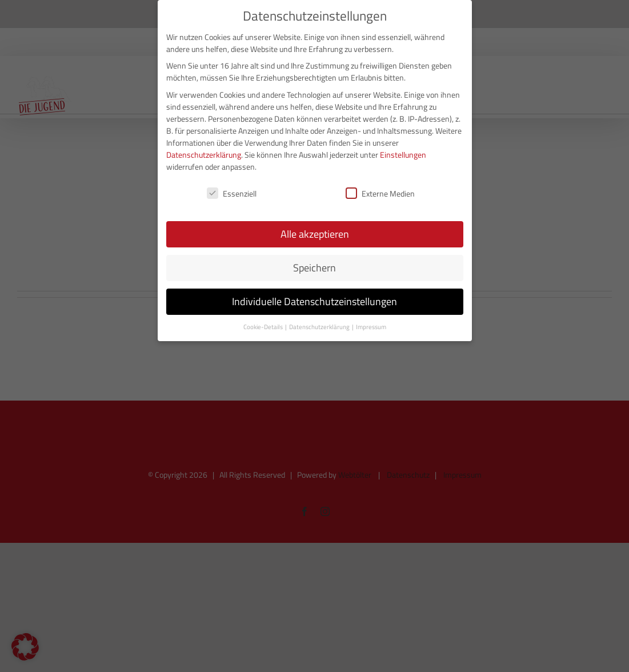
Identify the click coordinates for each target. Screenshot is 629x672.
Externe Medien (380, 192)
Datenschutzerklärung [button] (320, 326)
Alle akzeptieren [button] (315, 233)
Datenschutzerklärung (204, 153)
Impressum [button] (371, 326)
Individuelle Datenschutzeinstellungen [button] (314, 300)
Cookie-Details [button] (264, 326)
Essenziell (232, 192)
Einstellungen (403, 153)
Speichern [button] (314, 267)
